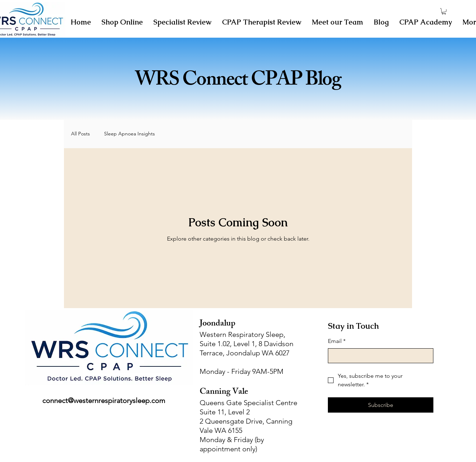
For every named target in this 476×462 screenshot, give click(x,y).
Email (337, 341)
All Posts (80, 134)
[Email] (378, 356)
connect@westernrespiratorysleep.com (104, 401)
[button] (444, 11)
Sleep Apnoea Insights (129, 134)
